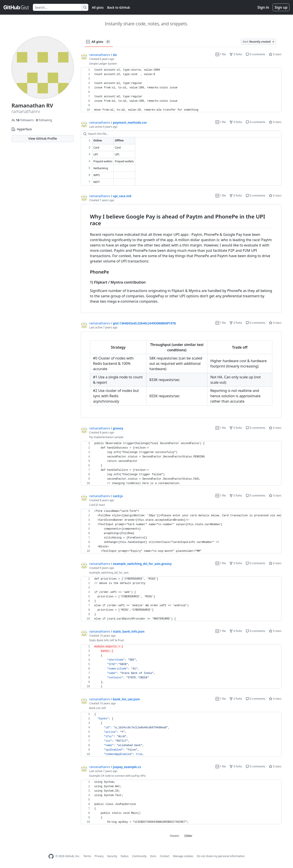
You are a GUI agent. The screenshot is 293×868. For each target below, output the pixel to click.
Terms (87, 856)
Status (125, 856)
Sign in (263, 7)
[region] (181, 90)
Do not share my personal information (221, 856)
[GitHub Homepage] (51, 856)
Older (188, 836)
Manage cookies (183, 856)
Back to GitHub (119, 7)
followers (23, 120)
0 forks (236, 54)
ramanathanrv (100, 55)
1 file (221, 54)
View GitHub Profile (43, 138)
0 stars (275, 54)
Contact (165, 856)
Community (139, 856)
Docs (153, 856)
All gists (98, 7)
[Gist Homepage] (16, 7)
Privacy (99, 856)
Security (112, 856)
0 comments (256, 54)
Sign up (281, 7)
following (44, 120)
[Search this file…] (181, 134)
